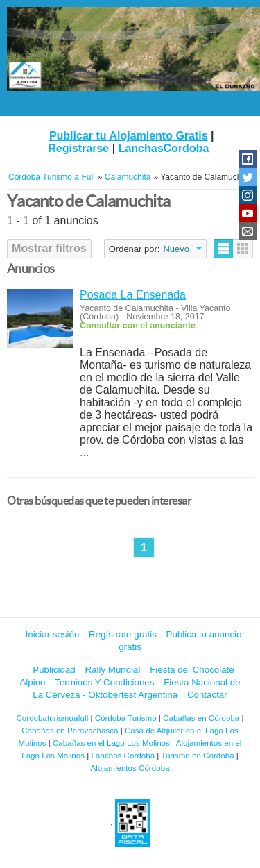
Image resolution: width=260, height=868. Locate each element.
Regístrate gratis (123, 634)
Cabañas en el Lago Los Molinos (111, 743)
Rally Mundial (112, 670)
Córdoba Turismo (126, 718)
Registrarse (78, 148)
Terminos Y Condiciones (104, 682)
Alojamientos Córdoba (130, 768)
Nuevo (176, 249)
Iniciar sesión (53, 634)
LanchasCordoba (164, 148)
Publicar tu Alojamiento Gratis (129, 136)
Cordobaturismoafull (52, 718)
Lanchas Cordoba (123, 755)
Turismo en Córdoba (197, 755)
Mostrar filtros (49, 248)
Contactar (207, 695)
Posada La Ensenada (133, 295)
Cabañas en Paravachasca (70, 730)
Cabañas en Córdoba (201, 718)
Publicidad (54, 670)
